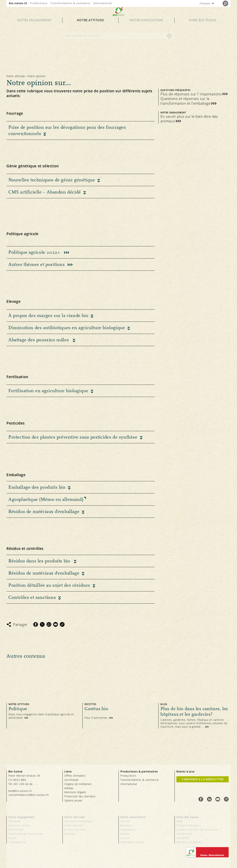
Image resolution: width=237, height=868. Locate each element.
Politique (70, 834)
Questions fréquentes (79, 821)
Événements (184, 834)
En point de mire (75, 830)
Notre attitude (90, 27)
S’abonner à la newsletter (203, 779)
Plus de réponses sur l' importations (191, 94)
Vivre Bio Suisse (203, 27)
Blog (179, 821)
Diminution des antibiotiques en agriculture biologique (67, 328)
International (103, 3)
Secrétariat (71, 780)
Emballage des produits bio (37, 487)
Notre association (146, 27)
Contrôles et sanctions (32, 597)
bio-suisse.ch (18, 3)
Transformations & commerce (140, 780)
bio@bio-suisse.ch (20, 791)
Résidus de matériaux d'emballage (44, 511)
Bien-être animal (19, 825)
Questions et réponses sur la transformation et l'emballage (185, 101)
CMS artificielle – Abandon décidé (45, 192)
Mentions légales (75, 792)
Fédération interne (132, 842)
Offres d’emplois (75, 776)
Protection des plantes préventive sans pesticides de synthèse (73, 437)
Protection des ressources (26, 834)
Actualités (183, 838)
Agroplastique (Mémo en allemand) (46, 499)
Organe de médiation (78, 784)
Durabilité (15, 821)
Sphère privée (73, 800)
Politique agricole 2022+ (35, 252)
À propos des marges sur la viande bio (48, 315)
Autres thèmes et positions (37, 264)
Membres (126, 825)
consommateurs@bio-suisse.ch (28, 795)
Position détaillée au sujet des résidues (49, 585)
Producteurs (39, 3)
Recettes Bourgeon (189, 842)
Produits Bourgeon (188, 825)
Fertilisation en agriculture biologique (48, 391)
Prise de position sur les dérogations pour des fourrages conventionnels (67, 130)
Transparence (17, 842)
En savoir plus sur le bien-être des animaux (189, 119)
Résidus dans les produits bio (40, 561)
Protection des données (80, 796)
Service (125, 838)
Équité (13, 838)
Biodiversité (16, 830)
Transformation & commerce (70, 3)
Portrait (125, 821)
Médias (69, 788)
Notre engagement (34, 27)
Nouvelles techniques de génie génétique (52, 180)
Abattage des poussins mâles (39, 340)
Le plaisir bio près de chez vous (197, 830)
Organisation (129, 830)
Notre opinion (73, 825)
